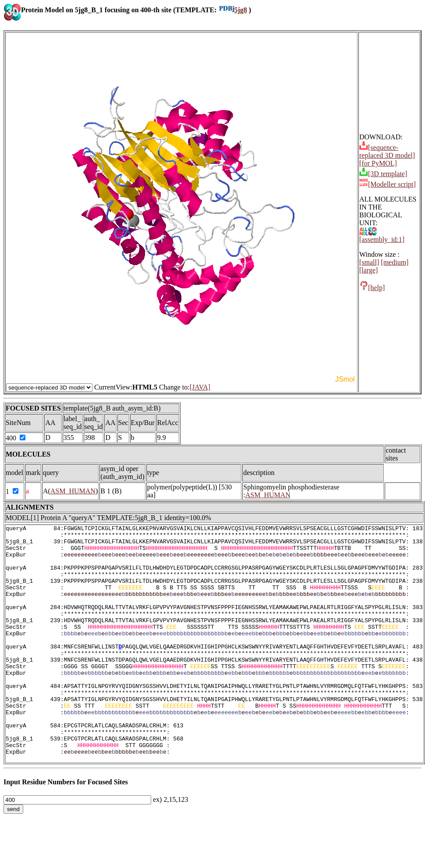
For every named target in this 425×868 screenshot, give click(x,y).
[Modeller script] (388, 184)
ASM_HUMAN (73, 491)
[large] (368, 270)
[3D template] (383, 174)
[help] (372, 288)
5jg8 (233, 10)
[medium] (395, 262)
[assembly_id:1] (382, 236)
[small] (369, 262)
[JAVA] (200, 387)
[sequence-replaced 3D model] (387, 151)
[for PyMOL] (378, 163)
